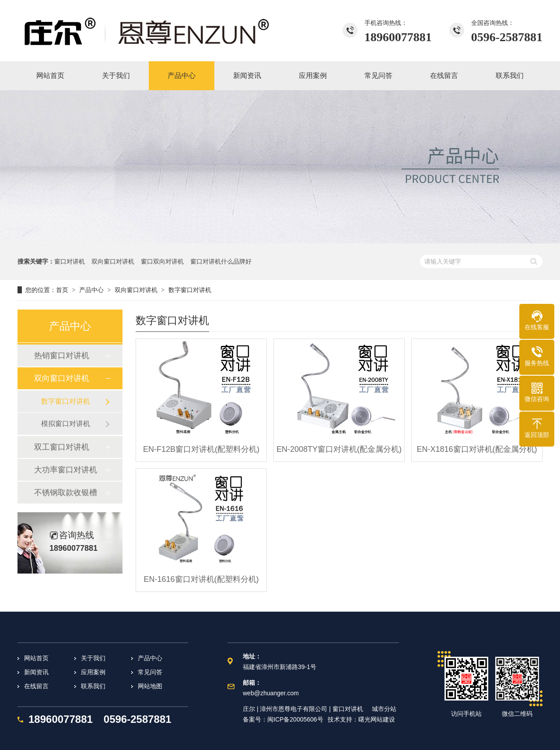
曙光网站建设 (377, 719)
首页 (62, 290)
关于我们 (93, 658)
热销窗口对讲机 (62, 356)
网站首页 (36, 658)
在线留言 (36, 686)
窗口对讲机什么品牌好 (221, 261)
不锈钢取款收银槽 (66, 493)
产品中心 (91, 290)
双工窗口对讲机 (62, 447)
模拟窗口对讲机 (66, 424)
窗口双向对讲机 (162, 261)
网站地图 (150, 686)
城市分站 (384, 709)
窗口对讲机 (70, 261)
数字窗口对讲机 (190, 290)
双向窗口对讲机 (113, 261)
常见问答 (150, 672)
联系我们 (93, 686)
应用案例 (93, 672)
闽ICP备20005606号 (295, 719)
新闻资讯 (36, 672)
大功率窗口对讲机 (66, 470)
